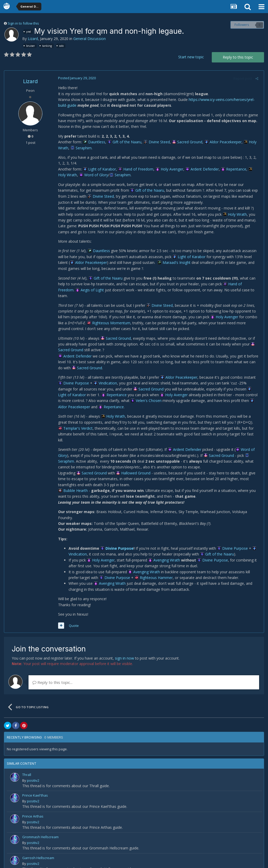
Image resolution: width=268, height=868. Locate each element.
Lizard (33, 39)
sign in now (124, 646)
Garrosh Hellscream (38, 846)
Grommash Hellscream (40, 825)
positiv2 (33, 769)
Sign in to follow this (23, 23)
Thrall (27, 763)
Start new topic (191, 57)
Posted (75, 78)
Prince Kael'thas (35, 784)
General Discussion (90, 39)
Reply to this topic (238, 57)
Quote (72, 614)
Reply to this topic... (52, 671)
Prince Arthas (33, 804)
